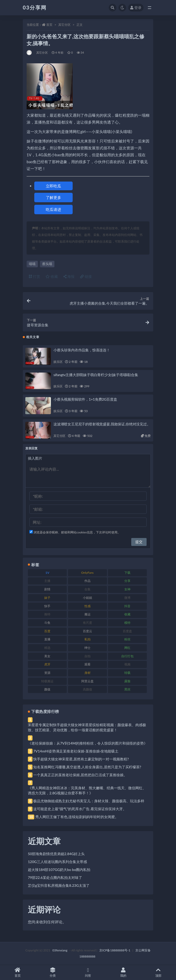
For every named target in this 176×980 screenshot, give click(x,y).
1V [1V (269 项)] (47, 573)
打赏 (35, 276)
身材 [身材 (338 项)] (87, 673)
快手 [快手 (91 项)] (47, 606)
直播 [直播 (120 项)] (47, 639)
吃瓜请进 (53, 209)
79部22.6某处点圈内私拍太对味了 (55, 877)
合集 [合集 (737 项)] (87, 589)
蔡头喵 (47, 264)
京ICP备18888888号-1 (115, 950)
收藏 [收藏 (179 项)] (127, 614)
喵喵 (32, 264)
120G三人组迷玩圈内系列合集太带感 (57, 862)
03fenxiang (60, 950)
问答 (88, 972)
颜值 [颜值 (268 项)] (47, 689)
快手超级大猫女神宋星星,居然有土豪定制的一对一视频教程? (81, 759)
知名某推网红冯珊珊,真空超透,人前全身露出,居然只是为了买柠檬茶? (87, 767)
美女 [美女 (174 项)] (47, 656)
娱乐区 (58, 362)
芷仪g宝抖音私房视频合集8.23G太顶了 (59, 885)
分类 (53, 972)
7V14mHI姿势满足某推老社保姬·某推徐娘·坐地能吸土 (76, 751)
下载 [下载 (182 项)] (127, 573)
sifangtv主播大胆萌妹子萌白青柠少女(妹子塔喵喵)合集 (96, 375)
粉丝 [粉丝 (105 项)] (127, 639)
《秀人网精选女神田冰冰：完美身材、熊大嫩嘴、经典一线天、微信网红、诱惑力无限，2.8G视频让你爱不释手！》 (87, 790)
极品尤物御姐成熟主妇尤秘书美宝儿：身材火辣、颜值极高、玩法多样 (89, 801)
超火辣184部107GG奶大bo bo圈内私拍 (59, 870)
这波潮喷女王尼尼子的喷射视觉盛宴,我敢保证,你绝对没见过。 (102, 424)
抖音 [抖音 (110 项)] (127, 606)
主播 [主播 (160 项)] (47, 581)
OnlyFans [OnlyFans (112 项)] (87, 573)
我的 (123, 972)
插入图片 (35, 458)
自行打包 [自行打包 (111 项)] (127, 656)
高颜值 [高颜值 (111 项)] (87, 689)
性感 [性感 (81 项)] (87, 606)
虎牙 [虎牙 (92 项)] (47, 664)
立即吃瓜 (53, 186)
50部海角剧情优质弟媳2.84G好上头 (56, 854)
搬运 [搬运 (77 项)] (87, 614)
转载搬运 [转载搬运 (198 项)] (47, 681)
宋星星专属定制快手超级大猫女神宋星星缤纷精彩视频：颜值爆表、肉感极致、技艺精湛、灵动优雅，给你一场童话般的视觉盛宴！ (87, 727)
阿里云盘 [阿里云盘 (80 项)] (87, 681)
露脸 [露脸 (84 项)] (127, 681)
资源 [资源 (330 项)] (47, 673)
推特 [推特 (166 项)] (47, 614)
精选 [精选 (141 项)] (47, 648)
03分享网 (35, 7)
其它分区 (64, 25)
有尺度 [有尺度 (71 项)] (87, 623)
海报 (69, 276)
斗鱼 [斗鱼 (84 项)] (47, 623)
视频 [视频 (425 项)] (127, 664)
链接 (86, 276)
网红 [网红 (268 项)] (127, 648)
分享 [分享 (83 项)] (127, 581)
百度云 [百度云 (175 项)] (87, 631)
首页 (49, 25)
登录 (136, 8)
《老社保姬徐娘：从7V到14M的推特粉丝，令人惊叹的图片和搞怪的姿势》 (88, 743)
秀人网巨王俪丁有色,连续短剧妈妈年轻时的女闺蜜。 (77, 817)
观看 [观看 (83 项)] (87, 664)
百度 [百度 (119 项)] (47, 631)
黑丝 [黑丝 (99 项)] (127, 689)
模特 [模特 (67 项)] (127, 623)
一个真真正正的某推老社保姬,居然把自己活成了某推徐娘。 (80, 775)
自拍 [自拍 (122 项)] (87, 656)
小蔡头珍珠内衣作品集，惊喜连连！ (82, 350)
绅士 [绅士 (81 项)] (87, 648)
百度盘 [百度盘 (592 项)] (127, 631)
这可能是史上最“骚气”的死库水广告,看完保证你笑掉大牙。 (80, 809)
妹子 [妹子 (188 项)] (47, 598)
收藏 (52, 276)
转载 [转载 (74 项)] (127, 673)
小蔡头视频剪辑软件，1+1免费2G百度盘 (85, 399)
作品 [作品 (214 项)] (87, 581)
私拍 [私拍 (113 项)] (87, 639)
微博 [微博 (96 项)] (127, 598)
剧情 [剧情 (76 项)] (47, 589)
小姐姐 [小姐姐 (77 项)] (87, 598)
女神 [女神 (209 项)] (127, 589)
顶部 (158, 972)
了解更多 (53, 197)
